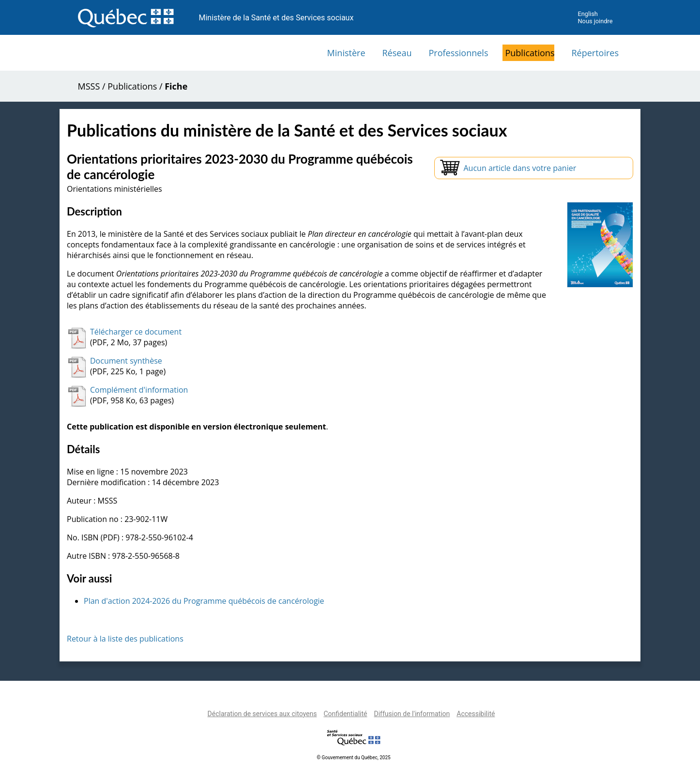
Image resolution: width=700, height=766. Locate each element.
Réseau (397, 53)
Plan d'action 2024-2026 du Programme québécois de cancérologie (204, 601)
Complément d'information (139, 390)
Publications (530, 53)
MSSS (89, 86)
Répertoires (595, 53)
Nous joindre (595, 21)
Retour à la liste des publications (125, 639)
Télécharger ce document (136, 332)
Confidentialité (345, 714)
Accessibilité (476, 714)
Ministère (346, 53)
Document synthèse (126, 361)
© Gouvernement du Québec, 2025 (353, 758)
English (587, 14)
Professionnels (458, 53)
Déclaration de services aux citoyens (262, 714)
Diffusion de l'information (412, 714)
